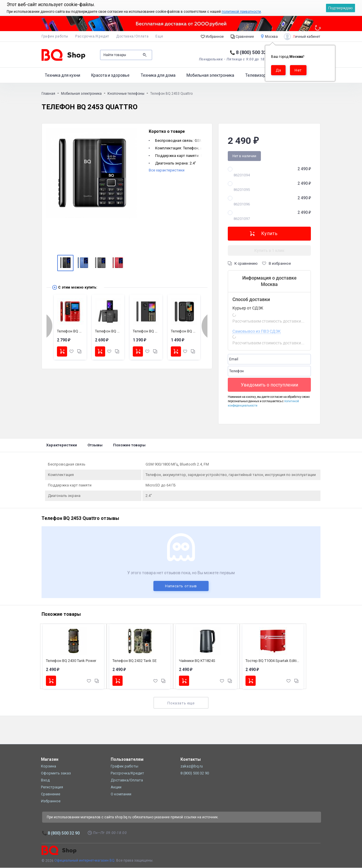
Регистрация (52, 787)
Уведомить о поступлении (269, 385)
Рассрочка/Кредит (92, 36)
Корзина (49, 766)
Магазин (50, 760)
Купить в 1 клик (269, 250)
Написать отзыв (181, 586)
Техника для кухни (62, 75)
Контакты (191, 760)
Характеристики (62, 445)
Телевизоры (257, 75)
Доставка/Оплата (132, 36)
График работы (55, 36)
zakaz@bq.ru (192, 766)
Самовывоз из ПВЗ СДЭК (257, 331)
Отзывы (95, 445)
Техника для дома (158, 75)
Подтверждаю (341, 8)
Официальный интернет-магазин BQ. (85, 861)
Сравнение (242, 36)
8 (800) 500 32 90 (254, 52)
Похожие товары (129, 445)
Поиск (145, 55)
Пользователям (127, 760)
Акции (116, 787)
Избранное (212, 36)
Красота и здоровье (110, 75)
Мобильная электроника (210, 75)
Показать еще (181, 703)
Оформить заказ (56, 773)
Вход (45, 780)
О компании (121, 794)
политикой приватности (241, 12)
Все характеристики (167, 170)
